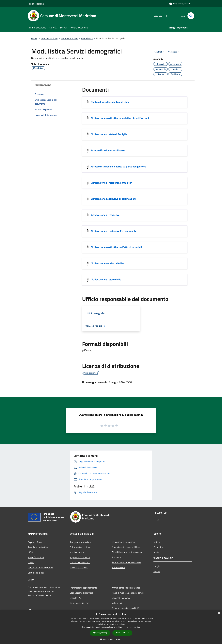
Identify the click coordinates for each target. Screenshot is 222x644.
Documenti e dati (69, 38)
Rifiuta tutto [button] (122, 633)
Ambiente (116, 557)
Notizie (157, 542)
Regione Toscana (36, 4)
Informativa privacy (121, 598)
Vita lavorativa (77, 552)
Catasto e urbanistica (80, 562)
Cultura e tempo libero (80, 547)
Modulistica (87, 38)
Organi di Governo (36, 542)
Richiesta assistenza (79, 603)
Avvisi (156, 552)
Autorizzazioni (118, 567)
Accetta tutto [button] (100, 633)
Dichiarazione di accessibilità (125, 608)
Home (34, 38)
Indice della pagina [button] (43, 85)
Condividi (160, 52)
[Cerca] (191, 16)
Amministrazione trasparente (126, 588)
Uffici (30, 552)
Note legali (117, 603)
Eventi (157, 571)
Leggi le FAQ (76, 598)
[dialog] (111, 627)
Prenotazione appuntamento (83, 588)
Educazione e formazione (124, 542)
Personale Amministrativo (40, 568)
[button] (111, 639)
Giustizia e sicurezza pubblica (126, 547)
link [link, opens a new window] (138, 627)
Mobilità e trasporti (79, 568)
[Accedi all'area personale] (180, 4)
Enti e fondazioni (36, 557)
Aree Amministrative (38, 547)
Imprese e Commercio (80, 557)
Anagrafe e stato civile (80, 542)
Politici (31, 562)
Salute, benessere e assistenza (126, 562)
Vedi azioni (175, 52)
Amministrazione (49, 38)
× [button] (219, 613)
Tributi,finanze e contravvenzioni (127, 552)
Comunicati (159, 547)
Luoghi (157, 566)
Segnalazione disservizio (81, 593)
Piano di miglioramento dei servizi (128, 593)
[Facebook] (166, 16)
